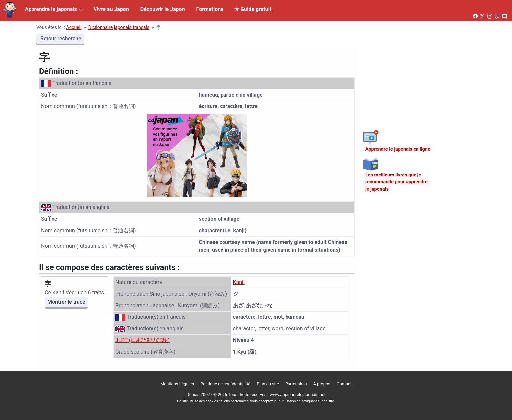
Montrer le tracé (66, 302)
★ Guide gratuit (253, 9)
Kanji (239, 282)
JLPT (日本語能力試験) (143, 340)
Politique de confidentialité (225, 384)
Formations (210, 9)
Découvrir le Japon (163, 9)
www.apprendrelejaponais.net (298, 395)
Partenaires (296, 384)
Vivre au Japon (111, 9)
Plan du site (268, 384)
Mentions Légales (177, 384)
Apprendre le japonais (51, 9)
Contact (344, 384)
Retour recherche (60, 39)
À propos (322, 384)
